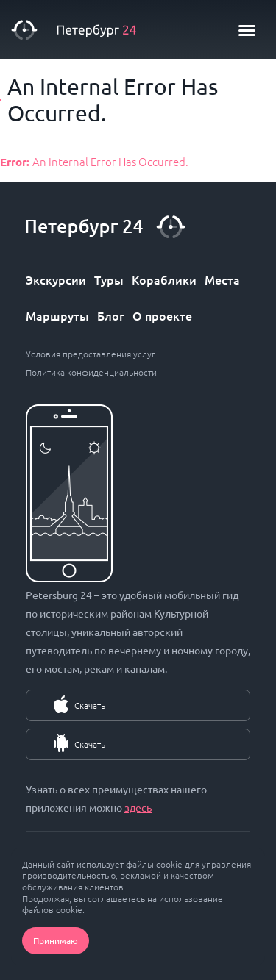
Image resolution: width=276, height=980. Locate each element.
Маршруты (57, 315)
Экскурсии (56, 279)
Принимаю (56, 940)
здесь (138, 807)
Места (222, 279)
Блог (111, 315)
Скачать (90, 705)
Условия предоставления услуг (91, 354)
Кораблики (164, 279)
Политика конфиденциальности (91, 372)
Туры (109, 279)
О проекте (162, 315)
